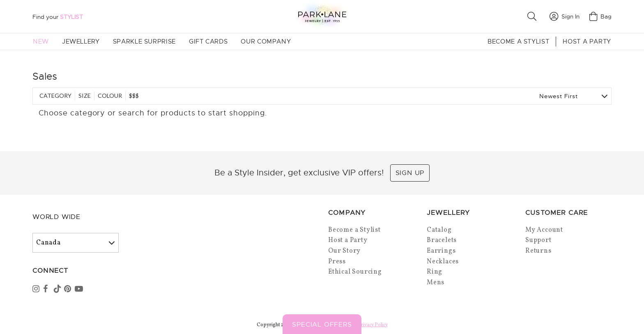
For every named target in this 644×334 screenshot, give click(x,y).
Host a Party (587, 41)
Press (337, 262)
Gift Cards (208, 41)
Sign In (565, 16)
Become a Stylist (518, 41)
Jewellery (81, 41)
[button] (534, 16)
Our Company (266, 41)
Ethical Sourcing (355, 272)
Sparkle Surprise (144, 41)
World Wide (56, 217)
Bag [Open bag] (600, 16)
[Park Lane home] (322, 16)
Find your (58, 17)
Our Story (344, 251)
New (41, 41)
